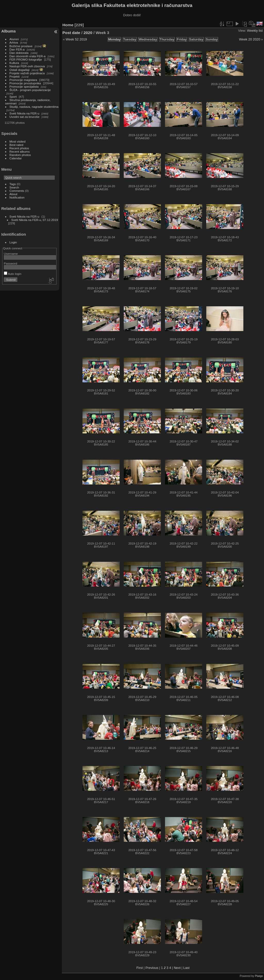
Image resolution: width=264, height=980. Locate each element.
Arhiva (14, 42)
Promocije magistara (23, 80)
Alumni (14, 39)
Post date (71, 33)
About (14, 194)
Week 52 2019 (76, 39)
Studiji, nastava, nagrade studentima (34, 107)
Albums (9, 31)
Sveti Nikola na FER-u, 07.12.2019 (35, 220)
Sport (13, 97)
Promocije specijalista (24, 87)
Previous (152, 968)
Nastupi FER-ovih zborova (27, 66)
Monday (114, 39)
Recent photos (19, 148)
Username (11, 254)
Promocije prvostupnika (25, 83)
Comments (17, 191)
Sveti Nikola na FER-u (24, 113)
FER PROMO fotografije (26, 59)
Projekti (15, 76)
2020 (88, 33)
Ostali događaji (20, 70)
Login (13, 242)
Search (14, 187)
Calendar (16, 158)
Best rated (16, 145)
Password (11, 263)
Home (68, 25)
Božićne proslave (21, 46)
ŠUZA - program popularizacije (30, 90)
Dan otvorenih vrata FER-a (28, 56)
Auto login (13, 274)
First (140, 968)
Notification (17, 197)
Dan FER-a (17, 49)
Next (177, 968)
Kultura (14, 63)
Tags (13, 184)
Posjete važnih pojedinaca (27, 73)
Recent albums (20, 151)
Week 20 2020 (250, 39)
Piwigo (259, 976)
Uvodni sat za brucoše (24, 117)
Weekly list (255, 31)
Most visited (18, 141)
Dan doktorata (19, 53)
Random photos (20, 155)
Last (186, 968)
